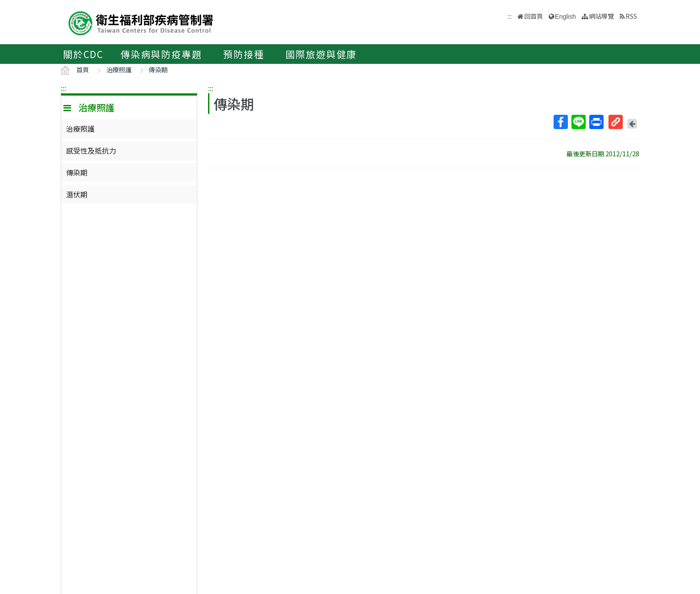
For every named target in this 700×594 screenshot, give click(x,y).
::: (63, 88)
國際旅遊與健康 (321, 54)
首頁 (83, 69)
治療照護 (119, 69)
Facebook (560, 122)
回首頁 (533, 16)
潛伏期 (77, 194)
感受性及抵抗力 (91, 151)
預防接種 (244, 54)
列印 (596, 122)
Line (578, 122)
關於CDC (83, 54)
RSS (631, 16)
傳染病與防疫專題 (161, 54)
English (565, 17)
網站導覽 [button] (601, 16)
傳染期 (158, 69)
